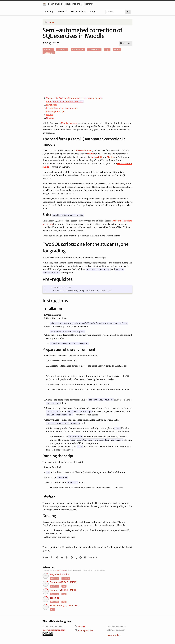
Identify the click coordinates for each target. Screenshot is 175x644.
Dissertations (78, 12)
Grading (50, 118)
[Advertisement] (87, 76)
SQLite (90, 154)
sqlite (117, 50)
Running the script (55, 111)
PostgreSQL (97, 157)
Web (77, 150)
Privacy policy (114, 635)
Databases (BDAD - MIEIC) (64, 582)
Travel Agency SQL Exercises (64, 606)
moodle (48, 50)
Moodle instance (69, 123)
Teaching (49, 12)
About (93, 12)
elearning (49, 53)
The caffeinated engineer (68, 4)
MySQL (110, 157)
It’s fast (50, 115)
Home (49, 22)
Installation (52, 105)
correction (94, 50)
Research (62, 12)
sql (107, 50)
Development (86, 150)
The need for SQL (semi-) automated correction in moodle (74, 98)
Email (93, 558)
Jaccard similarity (61, 570)
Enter (65, 102)
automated (78, 50)
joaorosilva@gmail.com (54, 630)
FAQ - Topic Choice (59, 574)
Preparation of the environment (62, 108)
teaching (62, 50)
